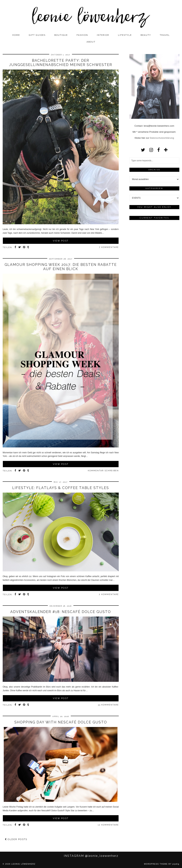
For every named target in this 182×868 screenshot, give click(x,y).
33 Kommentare (108, 705)
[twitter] (143, 150)
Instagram (91, 856)
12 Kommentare (108, 825)
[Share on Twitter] (20, 248)
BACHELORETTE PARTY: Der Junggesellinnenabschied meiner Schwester (61, 63)
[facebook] (159, 150)
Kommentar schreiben (103, 471)
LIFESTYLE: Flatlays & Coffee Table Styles (61, 488)
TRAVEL (165, 35)
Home (16, 35)
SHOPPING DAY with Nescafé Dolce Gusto (61, 722)
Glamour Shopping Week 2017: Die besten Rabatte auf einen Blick (61, 267)
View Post (61, 241)
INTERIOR (103, 35)
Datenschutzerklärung (162, 138)
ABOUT (91, 42)
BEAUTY (146, 35)
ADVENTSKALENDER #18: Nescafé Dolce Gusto (61, 612)
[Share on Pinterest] (24, 248)
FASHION (82, 35)
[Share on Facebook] (16, 248)
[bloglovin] (166, 150)
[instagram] (151, 150)
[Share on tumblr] (28, 248)
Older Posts (16, 839)
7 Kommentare (109, 247)
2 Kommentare (109, 594)
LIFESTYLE (125, 35)
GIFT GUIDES (37, 35)
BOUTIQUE (61, 35)
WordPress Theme (156, 864)
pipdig (176, 864)
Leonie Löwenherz (23, 864)
